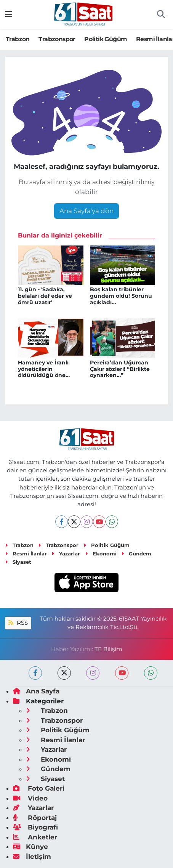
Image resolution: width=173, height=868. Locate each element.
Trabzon (18, 39)
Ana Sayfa (36, 691)
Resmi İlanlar (26, 554)
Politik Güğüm (106, 39)
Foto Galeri (39, 788)
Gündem (136, 554)
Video (30, 798)
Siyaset (18, 562)
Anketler (35, 837)
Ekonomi (101, 554)
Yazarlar (66, 554)
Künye (30, 847)
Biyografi (35, 827)
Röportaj (35, 818)
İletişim (32, 857)
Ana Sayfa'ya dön (86, 211)
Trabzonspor (57, 39)
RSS (18, 623)
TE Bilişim (108, 649)
